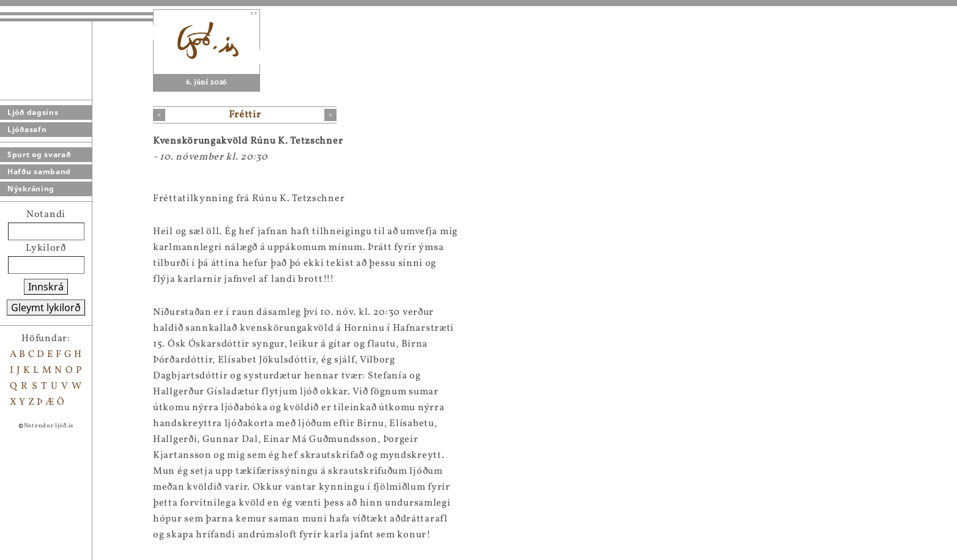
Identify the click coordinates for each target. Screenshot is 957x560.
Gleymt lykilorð (46, 308)
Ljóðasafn (27, 129)
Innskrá (46, 287)
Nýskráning (31, 189)
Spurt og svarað (39, 154)
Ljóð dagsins (33, 112)
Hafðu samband (39, 171)
